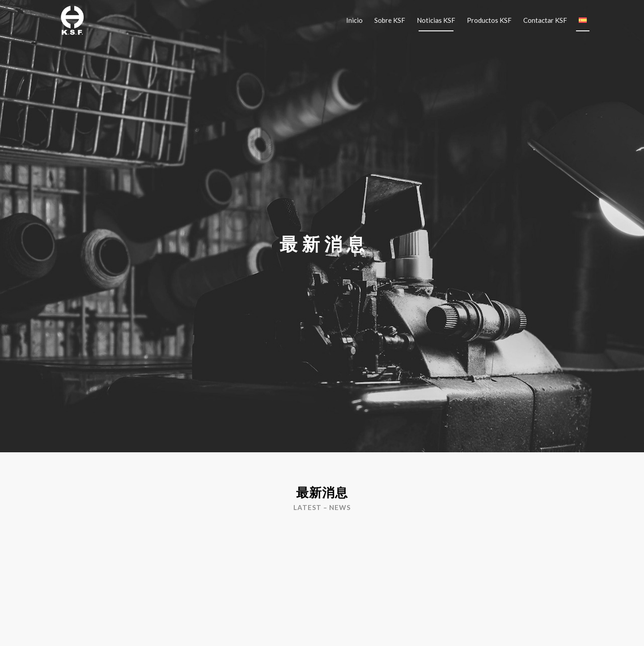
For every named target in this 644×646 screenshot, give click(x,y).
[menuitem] (354, 20)
